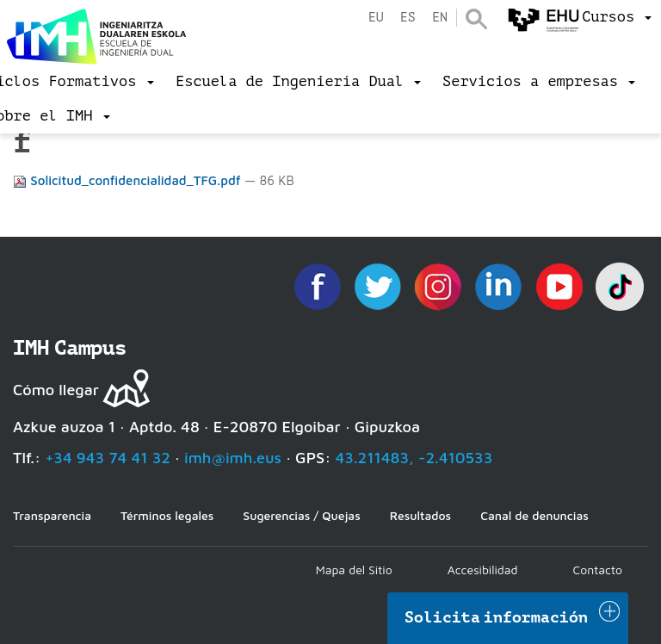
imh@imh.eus (233, 458)
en (440, 18)
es (408, 18)
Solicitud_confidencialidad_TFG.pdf (129, 180)
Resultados (420, 515)
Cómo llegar (56, 390)
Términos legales (167, 515)
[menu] (617, 17)
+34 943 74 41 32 (108, 458)
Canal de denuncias (534, 515)
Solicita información (497, 617)
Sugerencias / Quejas (301, 515)
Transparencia (52, 515)
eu (376, 18)
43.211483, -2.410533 (414, 458)
